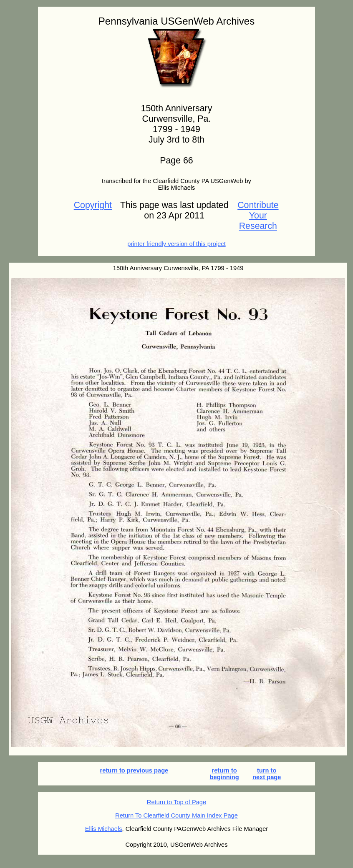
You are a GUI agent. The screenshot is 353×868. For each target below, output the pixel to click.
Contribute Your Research (258, 216)
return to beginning (224, 774)
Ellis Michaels (104, 829)
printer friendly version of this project (176, 244)
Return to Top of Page (176, 802)
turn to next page (267, 774)
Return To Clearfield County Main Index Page (176, 815)
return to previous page (134, 770)
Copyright (93, 205)
